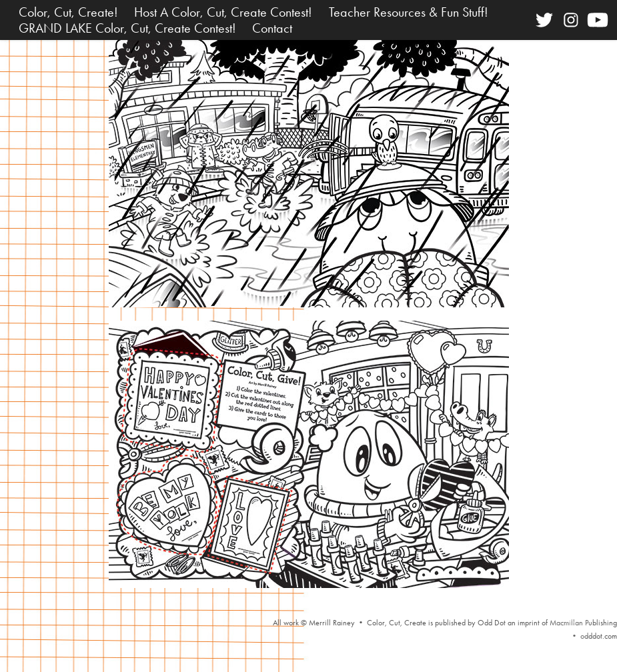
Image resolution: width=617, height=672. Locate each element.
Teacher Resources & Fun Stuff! (409, 12)
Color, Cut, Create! (68, 12)
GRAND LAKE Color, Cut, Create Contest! (127, 28)
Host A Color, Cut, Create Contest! (223, 12)
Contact (272, 28)
